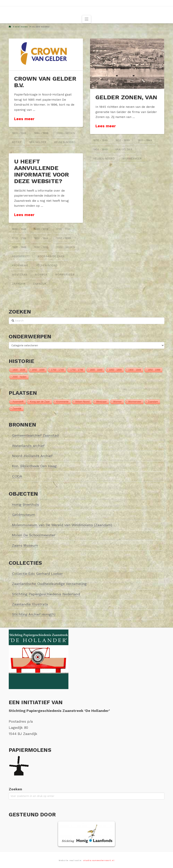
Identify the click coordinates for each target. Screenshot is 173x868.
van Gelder (38, 142)
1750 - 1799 (19, 238)
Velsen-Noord (65, 142)
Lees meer (24, 119)
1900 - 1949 (19, 133)
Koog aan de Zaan (51, 256)
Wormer (41, 275)
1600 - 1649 (19, 229)
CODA (17, 476)
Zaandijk (40, 284)
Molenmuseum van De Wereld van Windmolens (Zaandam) (62, 525)
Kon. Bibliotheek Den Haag (34, 466)
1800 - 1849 (100, 140)
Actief (17, 142)
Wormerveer (132, 159)
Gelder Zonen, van (126, 97)
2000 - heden (66, 133)
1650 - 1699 (41, 229)
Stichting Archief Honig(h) (34, 614)
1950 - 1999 (41, 133)
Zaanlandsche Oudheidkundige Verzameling (49, 584)
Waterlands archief (28, 446)
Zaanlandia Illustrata (30, 604)
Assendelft (21, 256)
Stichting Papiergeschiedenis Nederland (46, 594)
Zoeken (15, 789)
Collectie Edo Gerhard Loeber (37, 574)
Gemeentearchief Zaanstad (35, 435)
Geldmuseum (24, 515)
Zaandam (19, 284)
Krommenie (20, 265)
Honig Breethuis (25, 504)
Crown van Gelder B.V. (45, 82)
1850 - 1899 (122, 140)
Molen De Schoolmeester (34, 535)
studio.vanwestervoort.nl (99, 860)
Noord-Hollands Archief (32, 456)
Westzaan (20, 275)
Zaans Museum (25, 545)
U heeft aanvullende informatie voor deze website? (42, 171)
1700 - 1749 (63, 229)
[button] (86, 19)
